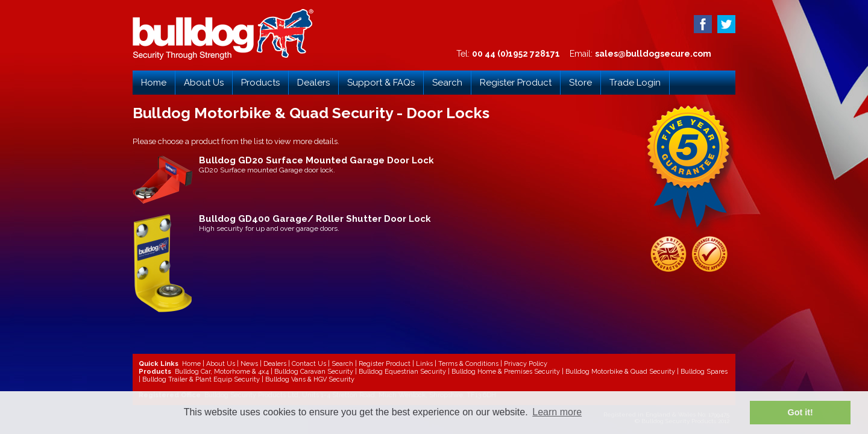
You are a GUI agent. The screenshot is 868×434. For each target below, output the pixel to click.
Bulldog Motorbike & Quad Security (620, 372)
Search (447, 83)
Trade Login (635, 83)
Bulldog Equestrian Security (402, 372)
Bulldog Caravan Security (314, 372)
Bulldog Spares (704, 372)
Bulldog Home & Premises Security (506, 372)
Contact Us (309, 364)
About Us (204, 83)
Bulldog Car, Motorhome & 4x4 (222, 372)
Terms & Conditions (468, 364)
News (249, 364)
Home (154, 83)
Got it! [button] (800, 412)
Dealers (313, 83)
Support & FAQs (381, 83)
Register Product (516, 83)
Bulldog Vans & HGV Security (310, 379)
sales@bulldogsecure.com (653, 54)
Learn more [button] (557, 412)
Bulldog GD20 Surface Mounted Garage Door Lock (316, 160)
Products (260, 83)
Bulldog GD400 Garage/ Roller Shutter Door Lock (315, 219)
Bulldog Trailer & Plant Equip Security (201, 379)
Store (580, 83)
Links (424, 364)
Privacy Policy (526, 364)
